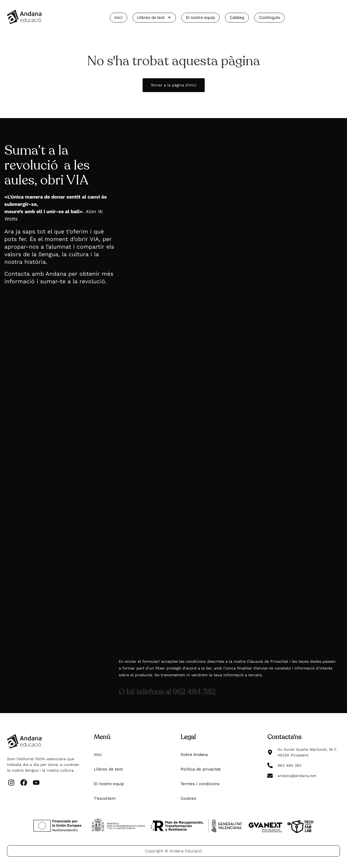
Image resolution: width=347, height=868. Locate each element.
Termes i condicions (200, 784)
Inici (118, 17)
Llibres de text (154, 17)
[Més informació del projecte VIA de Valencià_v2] (229, 397)
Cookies (188, 798)
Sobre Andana (194, 755)
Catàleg (237, 17)
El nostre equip (200, 17)
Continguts (269, 17)
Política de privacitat (201, 769)
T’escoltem (105, 798)
